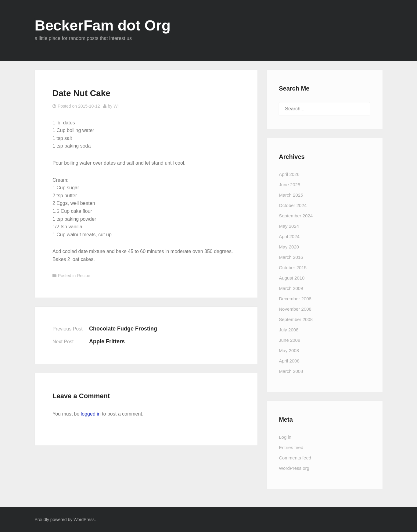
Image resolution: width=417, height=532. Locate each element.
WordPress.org (294, 468)
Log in (285, 437)
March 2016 (291, 257)
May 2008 (289, 350)
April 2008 (289, 361)
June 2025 (289, 185)
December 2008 (295, 299)
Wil (116, 106)
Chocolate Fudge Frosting (123, 329)
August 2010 (292, 278)
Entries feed (291, 447)
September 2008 (296, 319)
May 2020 (289, 247)
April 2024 (289, 236)
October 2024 (293, 205)
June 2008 (289, 340)
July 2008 (289, 330)
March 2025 (291, 195)
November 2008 (295, 309)
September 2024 (296, 216)
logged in (91, 414)
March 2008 (291, 371)
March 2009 (291, 288)
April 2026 (289, 174)
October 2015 (293, 268)
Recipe (84, 276)
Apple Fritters (107, 341)
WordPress (84, 520)
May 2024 (289, 226)
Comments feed (295, 458)
